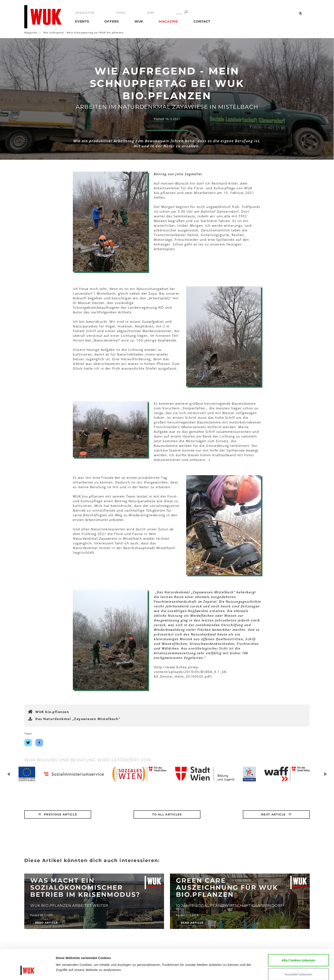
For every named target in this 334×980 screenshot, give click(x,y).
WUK (139, 21)
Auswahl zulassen (298, 950)
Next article (276, 814)
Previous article (58, 814)
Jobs (150, 13)
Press (121, 13)
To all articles (167, 814)
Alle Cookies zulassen (298, 936)
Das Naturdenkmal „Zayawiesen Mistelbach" (78, 719)
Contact (202, 21)
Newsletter (85, 13)
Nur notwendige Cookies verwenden (298, 966)
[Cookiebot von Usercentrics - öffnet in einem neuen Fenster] (28, 972)
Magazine (168, 21)
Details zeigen (67, 970)
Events (82, 21)
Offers (112, 21)
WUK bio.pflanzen (52, 712)
